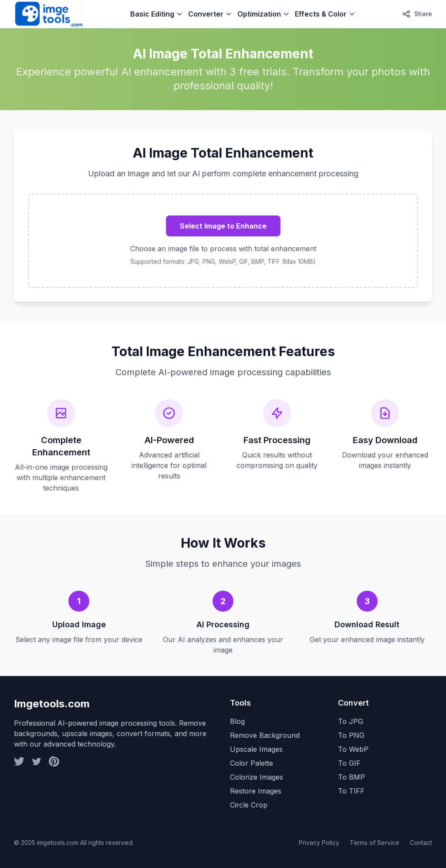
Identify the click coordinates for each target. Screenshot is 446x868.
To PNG (351, 735)
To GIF (349, 763)
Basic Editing (157, 14)
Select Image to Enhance (223, 226)
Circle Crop (249, 805)
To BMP (351, 777)
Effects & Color (325, 14)
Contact (421, 843)
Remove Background (265, 735)
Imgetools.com (52, 704)
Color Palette (252, 763)
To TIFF (351, 791)
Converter (210, 14)
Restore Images (256, 791)
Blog (237, 721)
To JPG (351, 721)
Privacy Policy (319, 843)
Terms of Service (375, 843)
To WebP (353, 749)
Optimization (264, 14)
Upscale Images (256, 749)
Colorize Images (257, 777)
